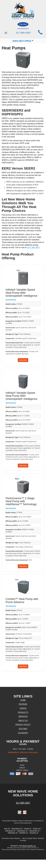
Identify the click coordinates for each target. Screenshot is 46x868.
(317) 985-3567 (33, 247)
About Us (23, 721)
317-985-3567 (23, 803)
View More (23, 360)
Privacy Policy (23, 725)
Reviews (23, 704)
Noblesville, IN (13, 833)
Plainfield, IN (24, 833)
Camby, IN (27, 828)
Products (23, 712)
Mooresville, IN (34, 831)
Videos (23, 708)
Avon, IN (7, 828)
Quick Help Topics (23, 41)
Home (23, 700)
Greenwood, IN (10, 831)
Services (23, 716)
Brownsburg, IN (17, 828)
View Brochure (11, 300)
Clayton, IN (37, 828)
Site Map (23, 729)
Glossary (23, 733)
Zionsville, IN (34, 833)
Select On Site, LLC (29, 846)
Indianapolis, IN (22, 831)
